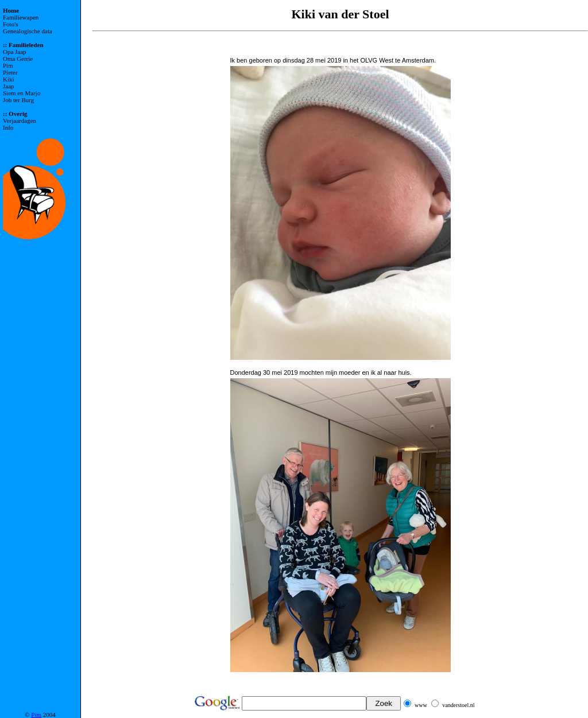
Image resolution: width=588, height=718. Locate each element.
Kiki (9, 79)
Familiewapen (21, 17)
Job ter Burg (18, 100)
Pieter (10, 72)
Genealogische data (28, 31)
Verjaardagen (20, 121)
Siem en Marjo (22, 93)
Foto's (10, 24)
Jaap (9, 86)
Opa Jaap (15, 52)
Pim (8, 65)
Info (8, 127)
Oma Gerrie (18, 59)
